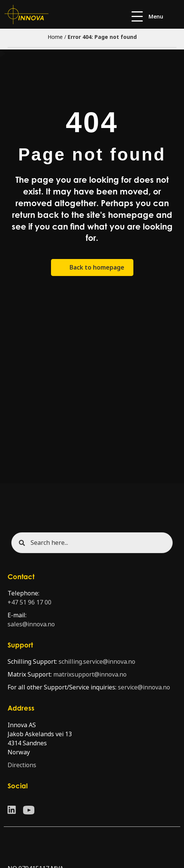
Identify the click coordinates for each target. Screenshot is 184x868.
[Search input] (92, 543)
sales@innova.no (31, 624)
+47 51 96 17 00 (29, 602)
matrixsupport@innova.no (90, 675)
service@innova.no (144, 687)
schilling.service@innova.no (97, 662)
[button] (147, 17)
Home (55, 37)
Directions (22, 765)
